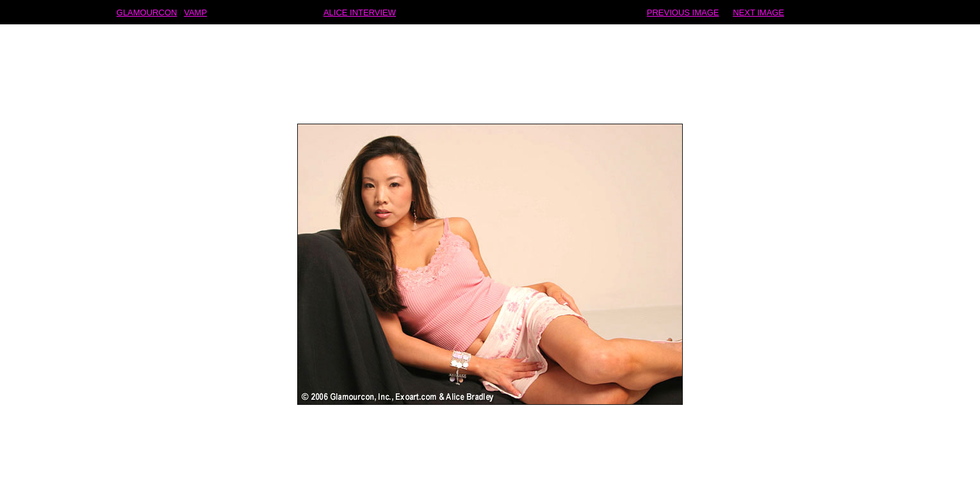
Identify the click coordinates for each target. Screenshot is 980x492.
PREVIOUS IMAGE (683, 12)
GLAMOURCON (147, 12)
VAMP (195, 12)
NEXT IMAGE (758, 12)
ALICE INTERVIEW (360, 12)
